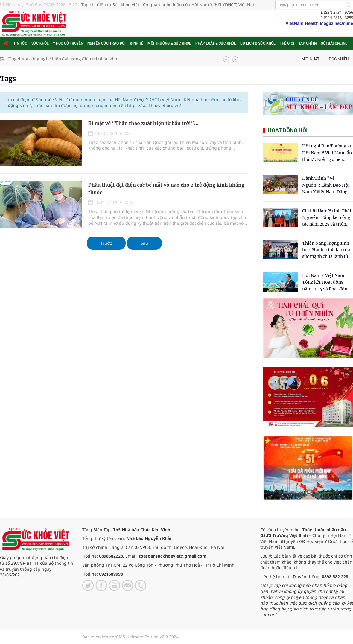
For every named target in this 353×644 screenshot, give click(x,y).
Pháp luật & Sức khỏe (216, 43)
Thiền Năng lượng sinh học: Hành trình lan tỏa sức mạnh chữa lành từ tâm (326, 250)
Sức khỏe (40, 43)
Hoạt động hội (288, 130)
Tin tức (20, 43)
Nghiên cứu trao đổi (106, 43)
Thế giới (287, 43)
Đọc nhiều (339, 59)
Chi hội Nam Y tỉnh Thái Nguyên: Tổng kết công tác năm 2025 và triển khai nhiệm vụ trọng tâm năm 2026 (327, 218)
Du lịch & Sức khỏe (258, 43)
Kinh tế (137, 43)
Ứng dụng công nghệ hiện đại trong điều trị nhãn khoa (64, 59)
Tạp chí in (308, 43)
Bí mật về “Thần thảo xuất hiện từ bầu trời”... (143, 123)
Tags (8, 79)
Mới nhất (311, 59)
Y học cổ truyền (68, 43)
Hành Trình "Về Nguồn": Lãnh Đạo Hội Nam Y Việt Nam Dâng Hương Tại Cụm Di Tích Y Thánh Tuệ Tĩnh (326, 185)
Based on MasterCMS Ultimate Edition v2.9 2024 (130, 637)
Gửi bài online (334, 43)
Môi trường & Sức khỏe (169, 43)
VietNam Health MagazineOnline (319, 23)
